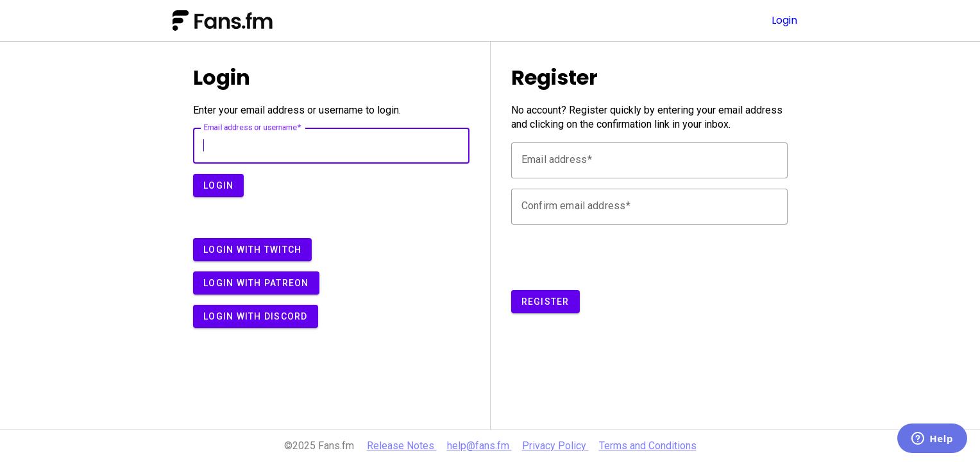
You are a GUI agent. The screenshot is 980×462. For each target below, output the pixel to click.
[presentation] (609, 260)
